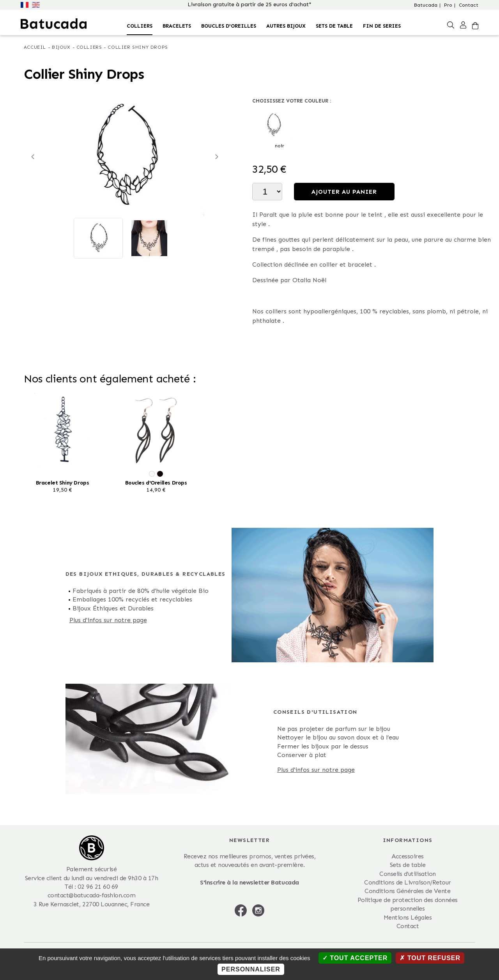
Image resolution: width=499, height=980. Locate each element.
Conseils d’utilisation (407, 874)
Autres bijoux (286, 26)
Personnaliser (251, 969)
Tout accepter (355, 958)
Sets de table (334, 26)
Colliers (140, 26)
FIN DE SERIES (382, 26)
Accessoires (408, 856)
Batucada (426, 5)
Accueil (35, 47)
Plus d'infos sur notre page (108, 620)
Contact (469, 5)
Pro (448, 5)
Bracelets (177, 26)
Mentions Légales (408, 917)
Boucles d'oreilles (229, 26)
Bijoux (61, 47)
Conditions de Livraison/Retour (408, 882)
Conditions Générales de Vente (407, 891)
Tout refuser (430, 958)
